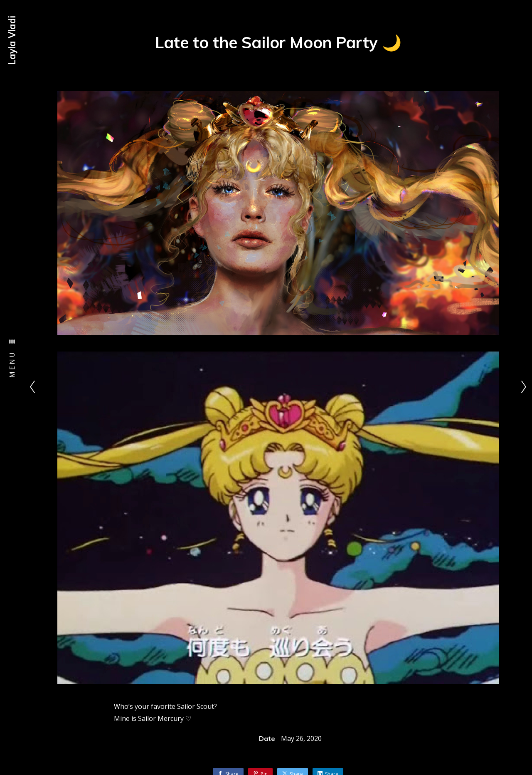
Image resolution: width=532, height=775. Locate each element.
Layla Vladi (12, 40)
